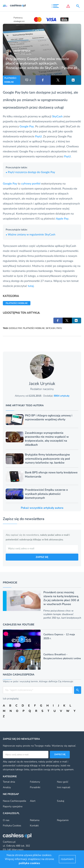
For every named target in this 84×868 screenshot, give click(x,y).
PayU (38, 136)
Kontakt (34, 826)
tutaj (31, 286)
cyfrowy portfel (31, 183)
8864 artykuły (62, 396)
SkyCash (57, 116)
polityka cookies (29, 863)
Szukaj (61, 801)
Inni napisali (64, 787)
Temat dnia (9, 782)
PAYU (59, 328)
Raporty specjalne (13, 806)
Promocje (10, 583)
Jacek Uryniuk (22, 51)
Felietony (35, 782)
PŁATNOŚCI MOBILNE (10, 80)
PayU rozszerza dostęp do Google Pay (30, 172)
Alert (33, 801)
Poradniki (35, 787)
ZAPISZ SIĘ (42, 557)
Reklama (35, 820)
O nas (6, 820)
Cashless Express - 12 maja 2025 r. (59, 636)
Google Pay (12, 92)
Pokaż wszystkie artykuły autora (42, 508)
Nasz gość (63, 782)
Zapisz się (60, 754)
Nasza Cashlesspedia (14, 801)
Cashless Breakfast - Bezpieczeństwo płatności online (62, 656)
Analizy (7, 787)
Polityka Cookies (12, 826)
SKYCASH (51, 328)
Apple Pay (62, 218)
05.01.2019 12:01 (23, 54)
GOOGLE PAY (15, 328)
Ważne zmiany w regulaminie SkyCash (31, 234)
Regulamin (63, 820)
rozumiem (67, 859)
